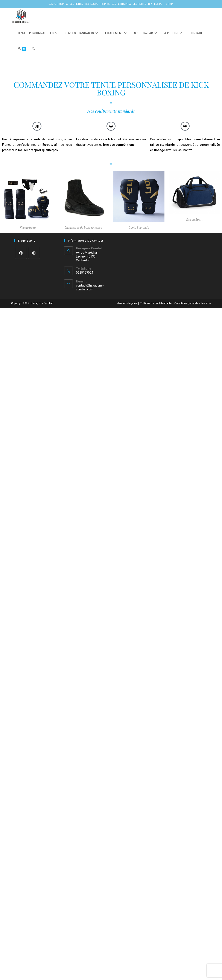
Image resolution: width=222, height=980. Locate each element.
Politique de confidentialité (156, 303)
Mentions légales (127, 303)
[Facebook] (21, 253)
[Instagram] (34, 253)
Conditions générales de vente (193, 303)
